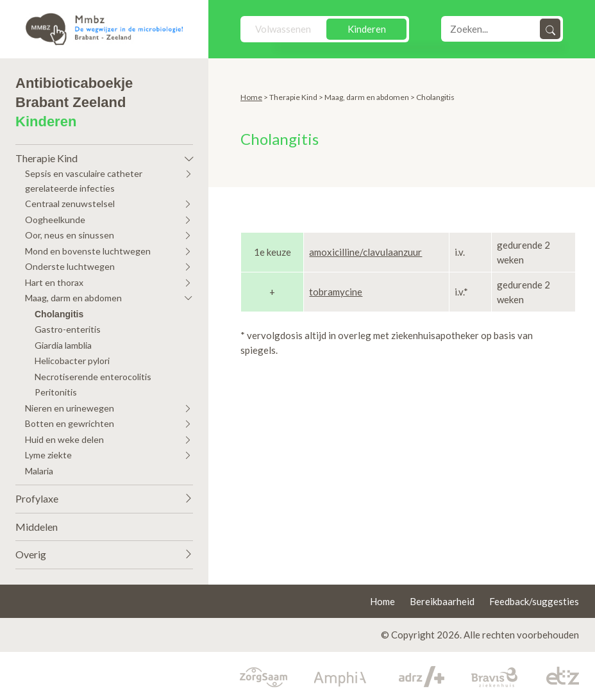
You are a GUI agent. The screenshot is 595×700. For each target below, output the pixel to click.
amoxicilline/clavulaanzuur (365, 252)
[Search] (492, 29)
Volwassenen (283, 29)
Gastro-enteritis (68, 329)
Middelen (37, 527)
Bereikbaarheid (442, 601)
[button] (104, 155)
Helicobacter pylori (72, 361)
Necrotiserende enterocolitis (93, 377)
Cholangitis (59, 314)
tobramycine (336, 292)
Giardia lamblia (63, 345)
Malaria (39, 471)
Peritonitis (56, 392)
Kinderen (367, 29)
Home (251, 97)
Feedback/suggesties (534, 601)
